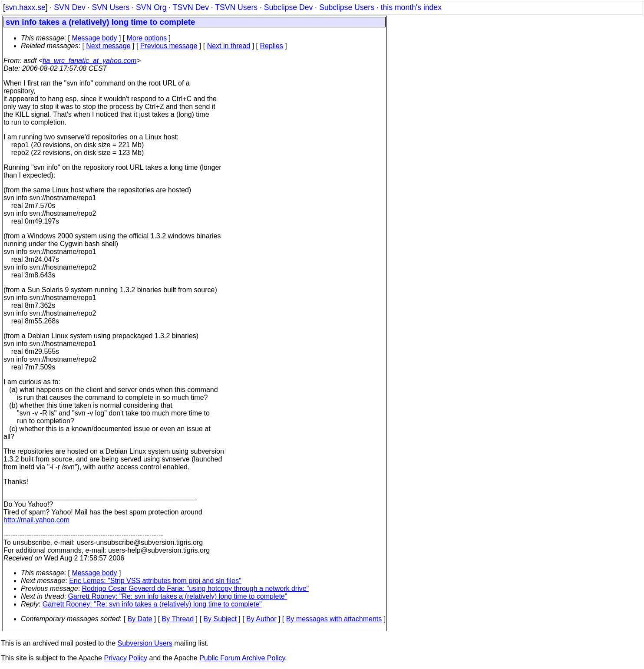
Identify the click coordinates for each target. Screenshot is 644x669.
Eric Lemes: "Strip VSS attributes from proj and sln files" (155, 581)
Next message (108, 46)
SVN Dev (69, 7)
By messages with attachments (334, 619)
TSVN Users (236, 7)
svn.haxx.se (25, 7)
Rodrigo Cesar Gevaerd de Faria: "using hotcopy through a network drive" (196, 588)
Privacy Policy (125, 658)
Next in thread (229, 46)
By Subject (220, 619)
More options (147, 38)
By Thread (178, 619)
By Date (140, 619)
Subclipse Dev (288, 7)
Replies (272, 46)
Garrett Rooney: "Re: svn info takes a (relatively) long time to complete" (178, 596)
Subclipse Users (347, 7)
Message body (94, 38)
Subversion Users (145, 643)
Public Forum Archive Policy (242, 658)
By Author (261, 619)
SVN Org (151, 7)
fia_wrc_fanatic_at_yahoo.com (89, 61)
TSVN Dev (191, 7)
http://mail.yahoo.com (36, 520)
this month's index (411, 7)
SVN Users (111, 7)
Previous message (169, 46)
